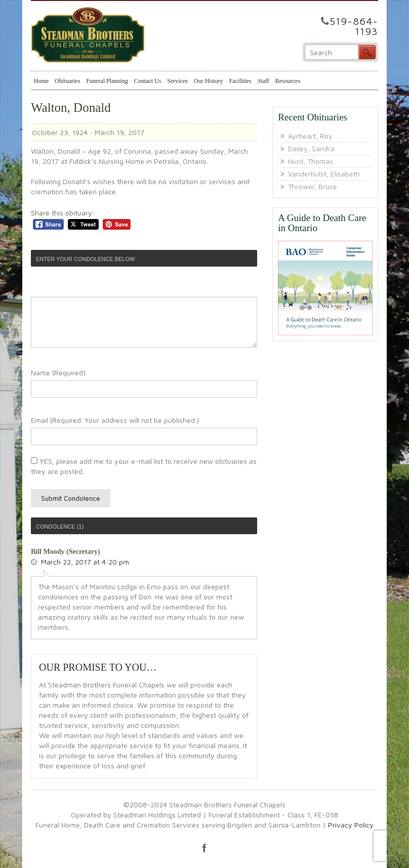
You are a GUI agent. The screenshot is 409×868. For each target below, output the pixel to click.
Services (177, 81)
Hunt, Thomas (311, 161)
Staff (263, 81)
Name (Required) (58, 373)
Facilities (240, 81)
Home (41, 81)
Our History (209, 81)
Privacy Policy (351, 825)
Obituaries (67, 81)
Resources (288, 81)
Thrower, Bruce (313, 186)
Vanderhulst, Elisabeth (324, 174)
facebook (204, 848)
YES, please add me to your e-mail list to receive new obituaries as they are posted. (144, 466)
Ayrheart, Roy (310, 136)
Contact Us (148, 81)
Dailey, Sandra (311, 148)
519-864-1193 (354, 26)
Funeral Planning (107, 81)
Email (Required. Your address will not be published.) (115, 420)
